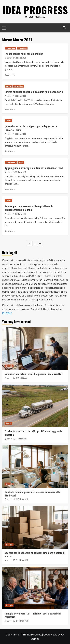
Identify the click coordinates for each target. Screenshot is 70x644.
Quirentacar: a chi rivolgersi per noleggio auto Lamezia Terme (31, 128)
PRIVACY (7, 313)
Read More (10, 75)
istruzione (22, 48)
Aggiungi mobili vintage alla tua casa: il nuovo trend (34, 168)
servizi (8, 120)
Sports (8, 423)
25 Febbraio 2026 (22, 499)
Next (40, 243)
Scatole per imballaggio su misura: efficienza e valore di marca (35, 554)
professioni (18, 86)
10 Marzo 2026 (21, 439)
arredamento (11, 162)
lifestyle (9, 366)
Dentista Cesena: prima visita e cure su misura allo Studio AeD (32, 494)
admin (10, 378)
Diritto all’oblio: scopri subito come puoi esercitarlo (34, 92)
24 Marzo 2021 (21, 172)
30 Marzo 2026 (21, 378)
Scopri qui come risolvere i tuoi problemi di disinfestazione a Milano (29, 208)
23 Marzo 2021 (21, 214)
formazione (10, 48)
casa (21, 162)
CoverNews (50, 634)
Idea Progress (35, 10)
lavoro (8, 86)
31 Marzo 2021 (21, 58)
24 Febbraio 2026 (22, 560)
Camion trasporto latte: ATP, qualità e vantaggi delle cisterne (33, 433)
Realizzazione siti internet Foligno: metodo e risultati (34, 374)
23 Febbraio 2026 (22, 621)
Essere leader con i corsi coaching (24, 54)
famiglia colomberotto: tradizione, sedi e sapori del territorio (33, 615)
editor (9, 58)
